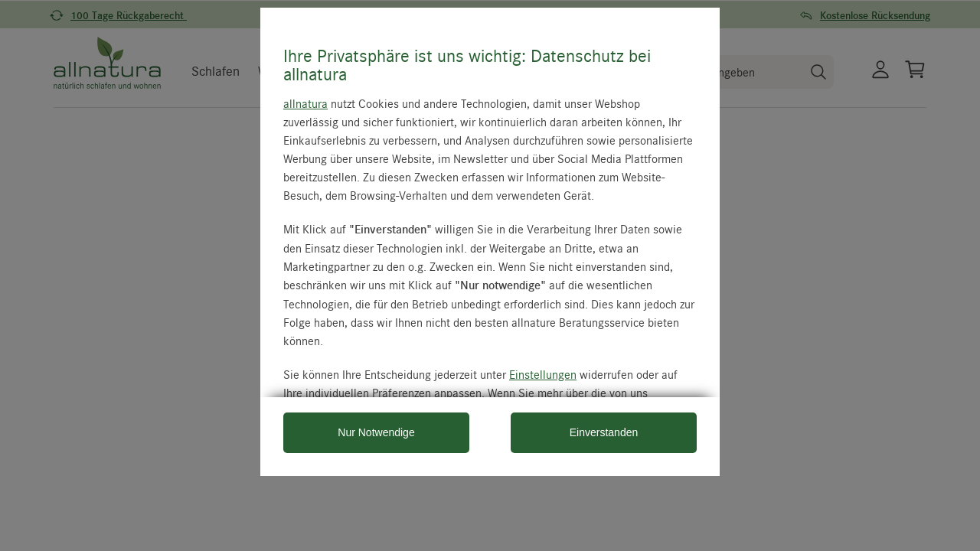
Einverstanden (604, 432)
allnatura (305, 103)
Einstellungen (543, 374)
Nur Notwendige (376, 432)
